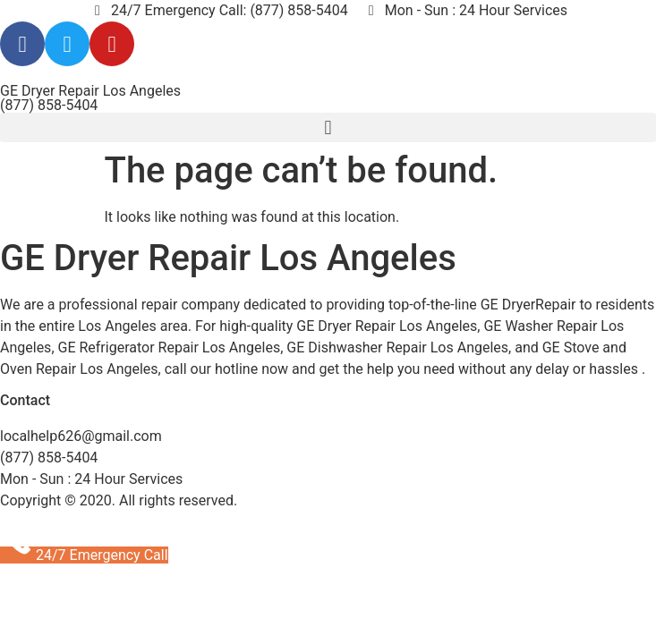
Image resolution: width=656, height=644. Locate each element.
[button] (328, 127)
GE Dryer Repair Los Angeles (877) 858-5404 (90, 98)
